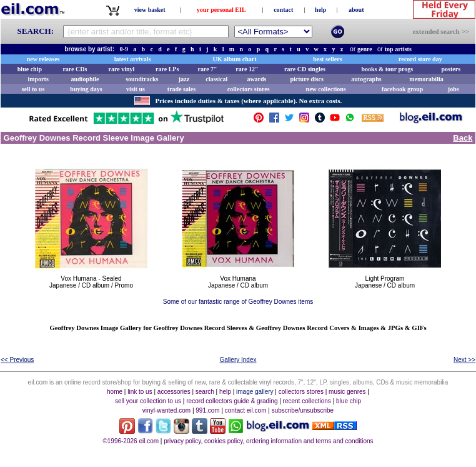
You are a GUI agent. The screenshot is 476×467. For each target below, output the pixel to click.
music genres (347, 392)
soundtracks (142, 79)
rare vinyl (122, 69)
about (356, 10)
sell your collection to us (148, 401)
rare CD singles (305, 69)
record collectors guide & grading (232, 401)
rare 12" (247, 69)
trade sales (181, 89)
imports (38, 79)
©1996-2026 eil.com (131, 441)
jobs (454, 89)
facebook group (402, 89)
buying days (86, 89)
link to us (140, 392)
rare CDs (75, 69)
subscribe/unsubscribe (303, 410)
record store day (420, 59)
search (205, 392)
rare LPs (167, 69)
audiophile (85, 79)
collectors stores (249, 89)
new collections (326, 89)
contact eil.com (246, 410)
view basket (150, 10)
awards (256, 79)
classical (216, 79)
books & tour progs (387, 69)
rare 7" (207, 69)
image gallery (255, 392)
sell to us (33, 89)
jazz (184, 79)
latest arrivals (133, 59)
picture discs (306, 79)
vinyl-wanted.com (166, 410)
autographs (366, 79)
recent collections (307, 401)
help (320, 10)
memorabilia (426, 79)
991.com (207, 410)
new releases (43, 59)
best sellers (327, 59)
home (115, 392)
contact (283, 10)
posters (451, 69)
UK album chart (235, 59)
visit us (136, 89)
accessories (174, 392)
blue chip (30, 69)
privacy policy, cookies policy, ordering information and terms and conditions (268, 441)
